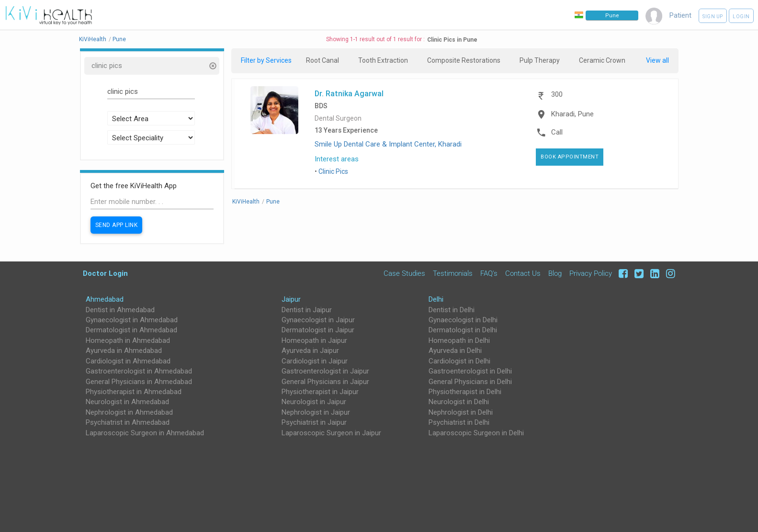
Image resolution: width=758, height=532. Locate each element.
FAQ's (489, 273)
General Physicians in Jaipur (325, 382)
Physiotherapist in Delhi (465, 392)
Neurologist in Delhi (459, 402)
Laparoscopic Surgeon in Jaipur (331, 433)
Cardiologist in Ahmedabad (128, 361)
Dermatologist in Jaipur (318, 330)
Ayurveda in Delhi (455, 351)
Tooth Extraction (383, 60)
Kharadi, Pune (572, 114)
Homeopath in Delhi (459, 340)
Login (741, 17)
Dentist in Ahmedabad (120, 310)
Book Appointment (570, 157)
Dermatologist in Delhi (463, 330)
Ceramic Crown (602, 60)
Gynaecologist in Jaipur (318, 320)
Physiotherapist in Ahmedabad (134, 392)
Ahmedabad (105, 299)
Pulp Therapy (540, 60)
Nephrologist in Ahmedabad (129, 412)
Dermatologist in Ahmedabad (131, 330)
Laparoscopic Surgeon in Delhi (476, 433)
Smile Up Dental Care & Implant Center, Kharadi (388, 144)
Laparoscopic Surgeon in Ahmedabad (145, 433)
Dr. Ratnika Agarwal (349, 93)
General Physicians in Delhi (470, 382)
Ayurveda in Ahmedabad (124, 351)
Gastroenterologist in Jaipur (325, 371)
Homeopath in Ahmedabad (128, 340)
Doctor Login (105, 273)
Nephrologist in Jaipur (316, 412)
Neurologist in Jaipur (314, 402)
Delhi (436, 299)
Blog (555, 273)
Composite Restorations (464, 60)
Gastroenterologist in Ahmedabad (139, 371)
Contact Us (523, 273)
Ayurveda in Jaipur (310, 351)
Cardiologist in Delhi (459, 361)
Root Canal (322, 60)
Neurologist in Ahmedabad (127, 402)
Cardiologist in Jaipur (315, 361)
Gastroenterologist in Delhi (470, 371)
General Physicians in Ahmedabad (139, 382)
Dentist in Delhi (452, 310)
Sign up (713, 17)
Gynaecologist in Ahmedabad (132, 320)
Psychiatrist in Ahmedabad (128, 422)
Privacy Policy (591, 273)
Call (557, 132)
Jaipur (291, 299)
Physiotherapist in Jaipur (320, 392)
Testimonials (453, 273)
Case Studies (404, 273)
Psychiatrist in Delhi (459, 422)
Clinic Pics (333, 171)
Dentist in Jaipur (307, 310)
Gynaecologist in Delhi (463, 320)
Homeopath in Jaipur (314, 340)
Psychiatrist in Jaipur (314, 422)
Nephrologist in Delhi (461, 412)
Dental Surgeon (338, 119)
